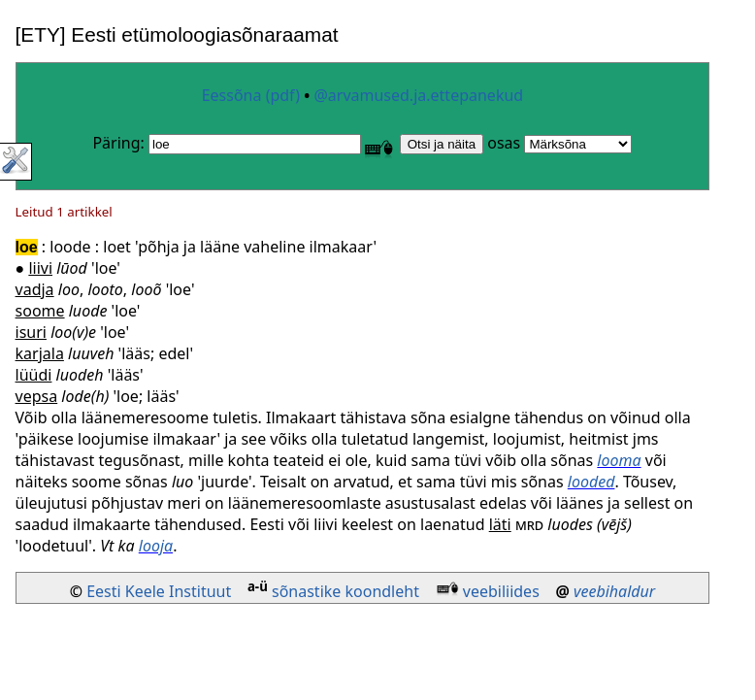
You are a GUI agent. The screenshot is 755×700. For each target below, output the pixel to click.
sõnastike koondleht (345, 591)
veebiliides (501, 591)
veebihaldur (614, 591)
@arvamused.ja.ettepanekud (418, 95)
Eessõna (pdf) (251, 95)
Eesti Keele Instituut (159, 591)
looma (619, 460)
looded (591, 482)
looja (156, 546)
